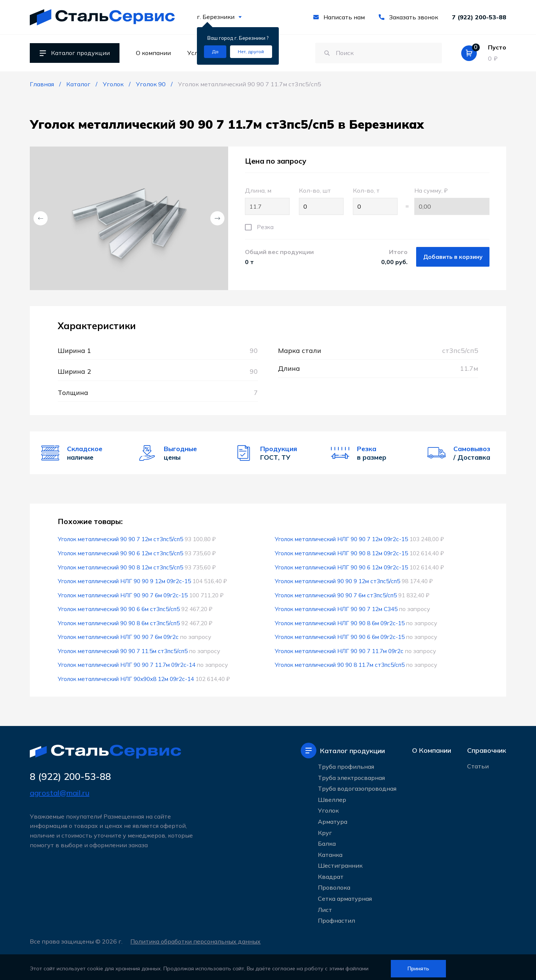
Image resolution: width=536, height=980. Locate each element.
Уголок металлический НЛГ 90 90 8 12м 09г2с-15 (342, 553)
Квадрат (331, 874)
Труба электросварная (351, 775)
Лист (325, 907)
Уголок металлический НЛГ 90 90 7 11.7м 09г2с (340, 649)
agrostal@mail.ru (60, 790)
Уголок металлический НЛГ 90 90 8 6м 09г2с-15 (340, 621)
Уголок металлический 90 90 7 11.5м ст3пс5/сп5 (124, 649)
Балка (327, 841)
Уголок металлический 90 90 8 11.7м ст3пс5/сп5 (341, 662)
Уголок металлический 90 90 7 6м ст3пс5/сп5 (337, 594)
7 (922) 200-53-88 (479, 17)
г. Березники (219, 17)
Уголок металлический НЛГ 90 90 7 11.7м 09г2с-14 (127, 662)
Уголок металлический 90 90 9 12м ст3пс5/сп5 (338, 580)
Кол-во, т (375, 201)
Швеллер (332, 797)
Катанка (330, 852)
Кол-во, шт (321, 201)
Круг (325, 830)
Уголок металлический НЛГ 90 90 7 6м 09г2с (119, 635)
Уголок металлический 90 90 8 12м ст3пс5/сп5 (121, 566)
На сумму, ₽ (452, 201)
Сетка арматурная (345, 896)
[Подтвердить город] (215, 52)
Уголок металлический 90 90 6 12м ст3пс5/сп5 (121, 553)
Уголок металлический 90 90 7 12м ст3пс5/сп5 (121, 539)
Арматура (333, 819)
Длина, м (267, 201)
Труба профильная (346, 764)
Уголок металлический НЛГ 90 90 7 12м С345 (337, 607)
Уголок (328, 807)
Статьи (478, 764)
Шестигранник (340, 862)
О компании (153, 53)
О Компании (432, 748)
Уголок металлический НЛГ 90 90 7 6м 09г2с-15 (123, 594)
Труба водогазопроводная (357, 785)
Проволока (334, 885)
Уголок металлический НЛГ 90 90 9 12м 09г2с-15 (125, 580)
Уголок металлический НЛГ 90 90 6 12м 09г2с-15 (342, 566)
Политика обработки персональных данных (197, 938)
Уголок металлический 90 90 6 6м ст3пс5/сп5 (120, 607)
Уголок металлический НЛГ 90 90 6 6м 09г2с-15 (340, 635)
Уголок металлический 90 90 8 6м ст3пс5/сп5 (120, 621)
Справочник (487, 748)
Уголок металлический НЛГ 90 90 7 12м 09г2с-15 (342, 539)
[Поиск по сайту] (375, 53)
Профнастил (336, 918)
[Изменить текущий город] (251, 52)
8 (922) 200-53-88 (73, 774)
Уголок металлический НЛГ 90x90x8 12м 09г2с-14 (126, 676)
